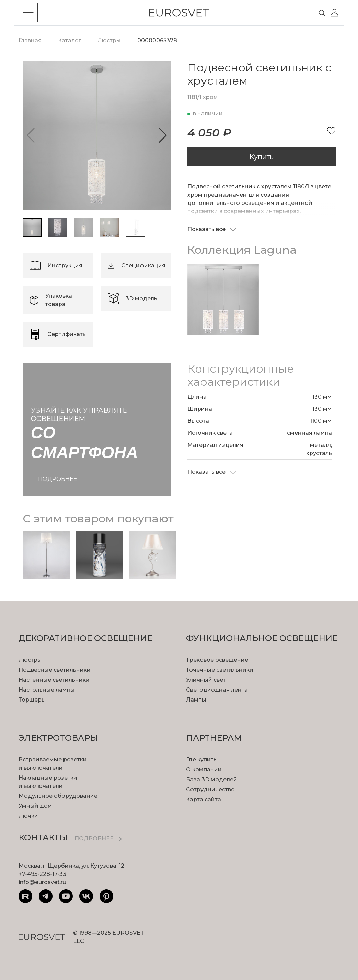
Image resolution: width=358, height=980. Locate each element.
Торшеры (32, 700)
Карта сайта (204, 799)
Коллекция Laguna (242, 250)
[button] (163, 135)
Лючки (28, 816)
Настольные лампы (47, 690)
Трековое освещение (217, 660)
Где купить (201, 759)
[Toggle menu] (28, 13)
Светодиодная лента (217, 690)
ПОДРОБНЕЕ (98, 839)
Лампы (196, 700)
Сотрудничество (210, 789)
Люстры (30, 660)
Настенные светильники (54, 680)
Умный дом (35, 806)
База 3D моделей (212, 779)
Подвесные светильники (55, 670)
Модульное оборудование (58, 796)
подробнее (58, 479)
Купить (261, 157)
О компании (204, 769)
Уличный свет (206, 680)
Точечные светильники (220, 670)
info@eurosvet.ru (42, 882)
